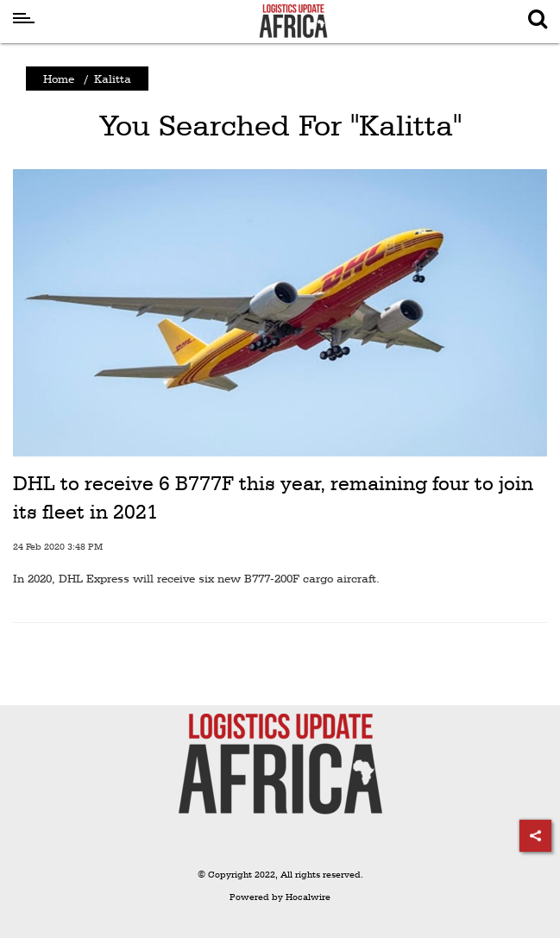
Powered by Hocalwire (280, 897)
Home (59, 79)
